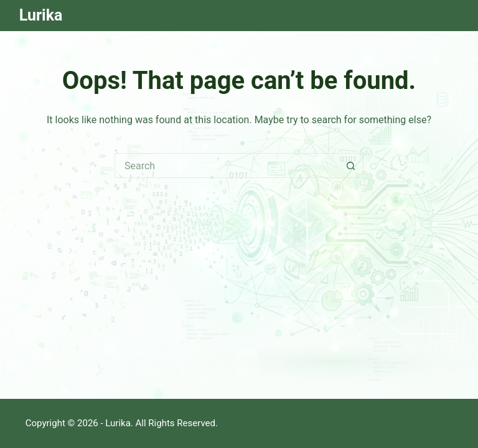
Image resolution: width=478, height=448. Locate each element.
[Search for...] (227, 166)
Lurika (41, 15)
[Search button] (351, 166)
